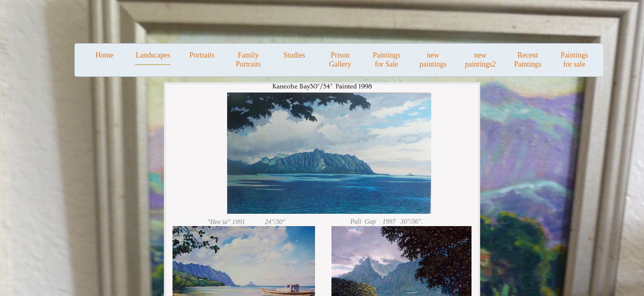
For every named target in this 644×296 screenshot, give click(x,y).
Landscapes (153, 55)
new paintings (433, 60)
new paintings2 (480, 60)
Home (104, 55)
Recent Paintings (528, 60)
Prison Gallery (340, 60)
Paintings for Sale (386, 60)
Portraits (202, 55)
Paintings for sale (574, 60)
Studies (294, 55)
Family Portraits (248, 60)
